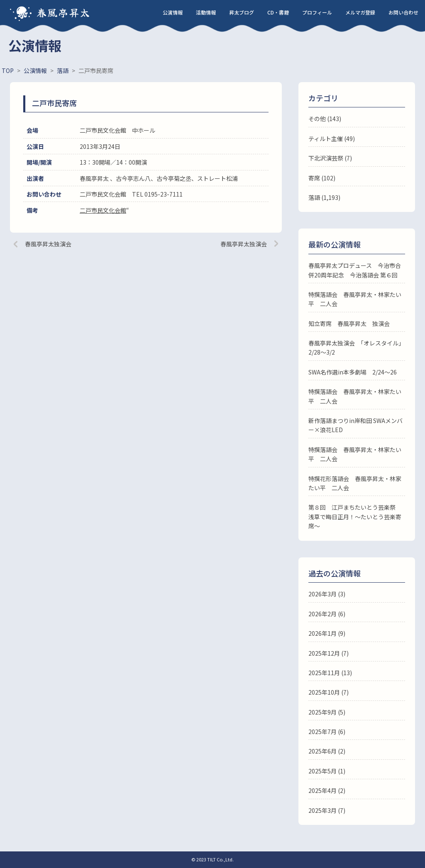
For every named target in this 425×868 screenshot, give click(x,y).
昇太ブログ (242, 12)
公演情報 (173, 12)
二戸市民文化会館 (103, 210)
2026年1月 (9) (327, 633)
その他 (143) (325, 119)
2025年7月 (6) (327, 732)
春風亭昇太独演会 (48, 244)
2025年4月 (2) (327, 790)
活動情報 (206, 12)
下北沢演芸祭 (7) (330, 158)
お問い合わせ (403, 12)
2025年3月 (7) (327, 810)
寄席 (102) (322, 178)
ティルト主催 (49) (332, 139)
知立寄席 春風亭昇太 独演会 (349, 323)
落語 (314, 197)
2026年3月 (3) (327, 594)
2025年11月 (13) (330, 673)
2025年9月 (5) (327, 712)
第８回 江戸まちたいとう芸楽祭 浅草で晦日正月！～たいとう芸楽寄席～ (355, 517)
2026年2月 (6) (327, 614)
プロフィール (317, 12)
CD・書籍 (278, 12)
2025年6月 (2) (327, 751)
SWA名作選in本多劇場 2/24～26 (353, 372)
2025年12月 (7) (329, 653)
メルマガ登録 (360, 12)
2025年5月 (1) (327, 771)
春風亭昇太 (64, 12)
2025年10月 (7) (329, 692)
